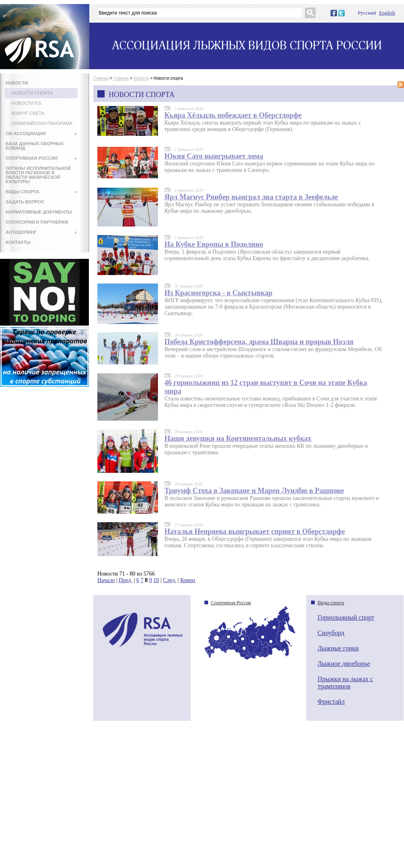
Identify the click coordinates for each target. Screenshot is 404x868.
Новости (141, 78)
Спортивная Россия (231, 603)
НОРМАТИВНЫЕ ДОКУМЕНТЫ (39, 212)
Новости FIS (26, 103)
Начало (106, 580)
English (387, 13)
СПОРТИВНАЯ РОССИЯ (41, 158)
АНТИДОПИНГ (41, 232)
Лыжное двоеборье (344, 664)
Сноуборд (331, 633)
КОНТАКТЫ (18, 242)
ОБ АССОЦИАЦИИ (41, 133)
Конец (188, 580)
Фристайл (331, 702)
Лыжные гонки (338, 648)
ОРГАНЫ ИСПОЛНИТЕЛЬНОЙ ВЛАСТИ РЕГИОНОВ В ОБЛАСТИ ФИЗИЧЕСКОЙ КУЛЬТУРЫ (38, 175)
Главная (101, 78)
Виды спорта (331, 603)
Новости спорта (32, 93)
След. (169, 580)
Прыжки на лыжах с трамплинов (345, 683)
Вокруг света (28, 113)
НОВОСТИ (17, 83)
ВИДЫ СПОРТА (41, 192)
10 (156, 580)
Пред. (126, 580)
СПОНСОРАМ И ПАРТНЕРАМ (37, 222)
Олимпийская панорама (42, 123)
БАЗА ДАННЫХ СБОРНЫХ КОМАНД (35, 146)
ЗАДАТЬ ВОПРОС (25, 202)
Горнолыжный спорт (346, 617)
